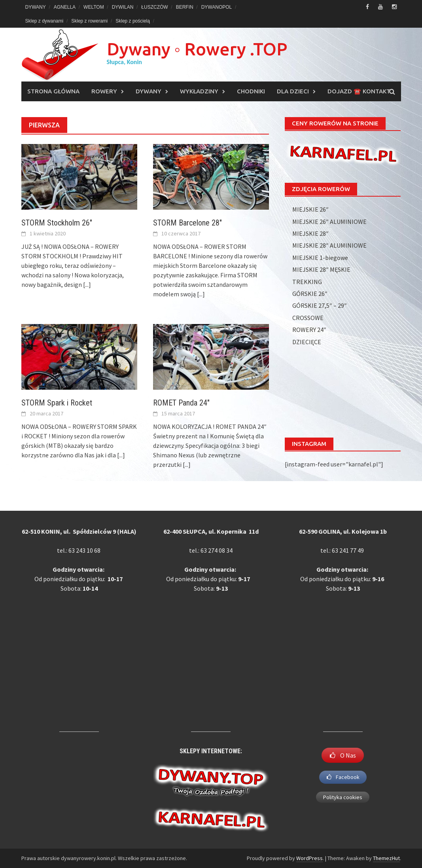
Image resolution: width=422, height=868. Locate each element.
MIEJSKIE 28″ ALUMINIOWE (329, 245)
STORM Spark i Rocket (57, 403)
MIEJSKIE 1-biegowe (320, 258)
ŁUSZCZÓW (154, 7)
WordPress (309, 858)
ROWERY (104, 91)
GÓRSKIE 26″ (310, 294)
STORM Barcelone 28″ (187, 223)
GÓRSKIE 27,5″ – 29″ (320, 305)
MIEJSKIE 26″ (310, 209)
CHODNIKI (251, 91)
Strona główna (53, 91)
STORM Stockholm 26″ (57, 223)
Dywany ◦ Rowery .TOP (197, 49)
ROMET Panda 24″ (181, 403)
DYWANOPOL (217, 7)
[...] (87, 284)
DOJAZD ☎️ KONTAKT (359, 91)
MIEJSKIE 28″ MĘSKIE (321, 269)
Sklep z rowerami (89, 21)
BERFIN (185, 7)
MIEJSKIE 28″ (310, 233)
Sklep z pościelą (133, 21)
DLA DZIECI (293, 91)
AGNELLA (65, 7)
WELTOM (94, 7)
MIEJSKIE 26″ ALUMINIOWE (329, 222)
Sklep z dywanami (44, 21)
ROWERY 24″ (309, 330)
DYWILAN (123, 7)
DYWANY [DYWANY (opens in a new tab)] (36, 7)
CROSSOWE (308, 318)
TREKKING (307, 282)
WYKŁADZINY (199, 91)
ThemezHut (386, 858)
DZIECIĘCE (307, 342)
